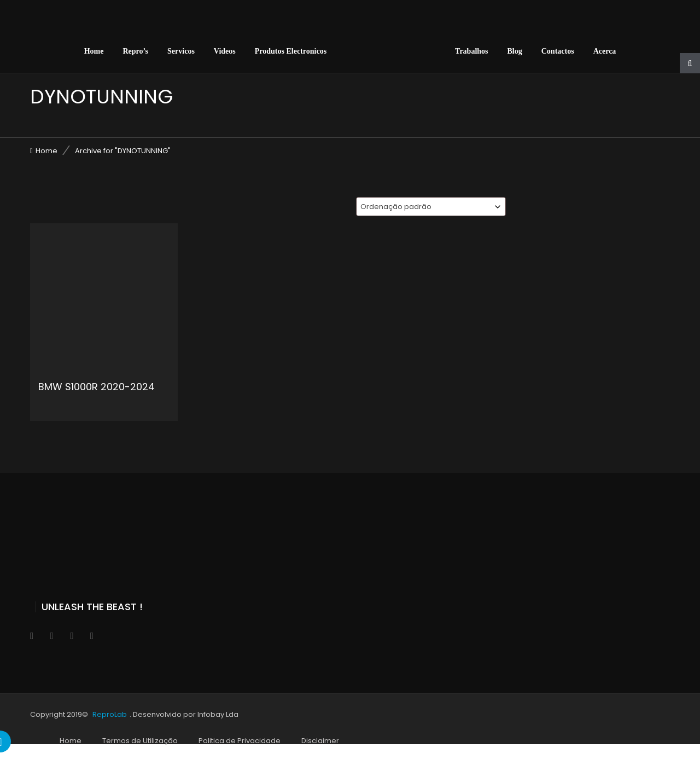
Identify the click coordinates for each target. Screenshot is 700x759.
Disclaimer (320, 741)
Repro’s (135, 51)
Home (94, 51)
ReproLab (110, 714)
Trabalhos (471, 51)
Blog (515, 51)
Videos (225, 51)
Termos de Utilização (140, 741)
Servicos (181, 51)
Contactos (558, 51)
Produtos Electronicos (291, 51)
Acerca (605, 51)
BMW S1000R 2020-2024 (97, 387)
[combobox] (431, 207)
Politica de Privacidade (240, 741)
